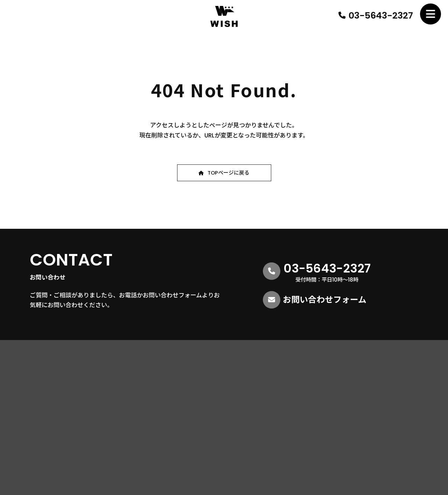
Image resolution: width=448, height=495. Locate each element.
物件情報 (377, 366)
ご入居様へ (380, 409)
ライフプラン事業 (290, 419)
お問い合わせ (382, 399)
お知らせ (377, 388)
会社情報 (209, 388)
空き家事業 (283, 394)
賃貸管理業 (283, 402)
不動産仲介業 (286, 377)
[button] (224, 173)
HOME (201, 366)
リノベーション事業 (293, 411)
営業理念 (209, 396)
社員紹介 (204, 406)
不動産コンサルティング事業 (303, 386)
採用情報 (377, 377)
